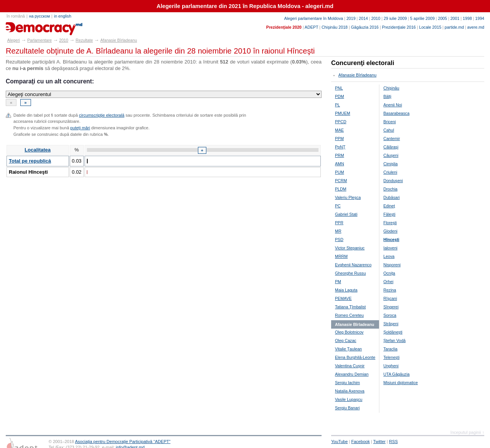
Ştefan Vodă (394, 340)
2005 (443, 18)
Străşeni (391, 324)
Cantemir (391, 138)
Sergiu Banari (347, 408)
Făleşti (389, 214)
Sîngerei (391, 307)
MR (338, 231)
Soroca (390, 315)
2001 (455, 18)
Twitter (380, 441)
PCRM (341, 181)
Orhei (388, 282)
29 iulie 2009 (395, 18)
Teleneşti (391, 357)
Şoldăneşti (393, 332)
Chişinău (391, 88)
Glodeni (390, 231)
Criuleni (390, 172)
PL (337, 105)
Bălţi (387, 96)
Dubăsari (391, 197)
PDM (340, 96)
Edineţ (389, 206)
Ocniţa (389, 273)
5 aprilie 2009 (422, 18)
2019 (351, 18)
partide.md (454, 27)
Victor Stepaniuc (350, 248)
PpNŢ (340, 147)
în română (16, 16)
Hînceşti (391, 239)
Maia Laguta (346, 290)
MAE (339, 130)
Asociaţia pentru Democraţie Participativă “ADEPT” (123, 441)
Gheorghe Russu (350, 273)
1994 (480, 18)
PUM (340, 172)
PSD (339, 239)
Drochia (390, 189)
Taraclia (390, 349)
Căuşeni (391, 155)
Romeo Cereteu (349, 315)
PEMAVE (343, 298)
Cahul (389, 130)
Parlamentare (39, 40)
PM (338, 282)
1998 (467, 18)
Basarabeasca (396, 113)
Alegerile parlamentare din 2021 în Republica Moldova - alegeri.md (245, 6)
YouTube (339, 441)
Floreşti (390, 223)
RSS (393, 441)
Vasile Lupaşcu (349, 399)
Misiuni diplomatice (400, 383)
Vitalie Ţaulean (348, 349)
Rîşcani (390, 298)
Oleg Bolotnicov (349, 332)
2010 (376, 18)
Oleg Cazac (346, 340)
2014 (363, 18)
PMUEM (343, 113)
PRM (340, 155)
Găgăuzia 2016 (365, 27)
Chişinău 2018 (335, 27)
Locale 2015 (430, 27)
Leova (389, 256)
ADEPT (311, 27)
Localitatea (38, 150)
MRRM (341, 256)
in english (63, 16)
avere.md (476, 27)
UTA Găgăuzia (396, 374)
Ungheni (391, 366)
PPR (339, 223)
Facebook (360, 441)
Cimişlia (390, 164)
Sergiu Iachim (347, 383)
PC (338, 206)
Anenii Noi (393, 105)
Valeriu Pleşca (348, 197)
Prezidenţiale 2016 (399, 27)
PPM (339, 138)
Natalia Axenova (350, 391)
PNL (339, 88)
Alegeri (14, 40)
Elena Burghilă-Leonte (355, 357)
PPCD (341, 122)
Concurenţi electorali (363, 63)
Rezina (390, 290)
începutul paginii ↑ (467, 432)
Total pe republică (30, 161)
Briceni (390, 122)
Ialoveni (390, 248)
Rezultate (84, 40)
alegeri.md (23, 26)
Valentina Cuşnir (350, 366)
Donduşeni (393, 181)
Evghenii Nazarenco (353, 265)
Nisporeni (392, 265)
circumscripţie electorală (101, 115)
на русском (39, 16)
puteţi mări (80, 128)
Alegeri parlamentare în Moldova (314, 18)
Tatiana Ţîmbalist (350, 307)
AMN (340, 164)
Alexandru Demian (352, 374)
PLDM (341, 189)
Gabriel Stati (346, 214)
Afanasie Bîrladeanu (119, 40)
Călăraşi (391, 147)
